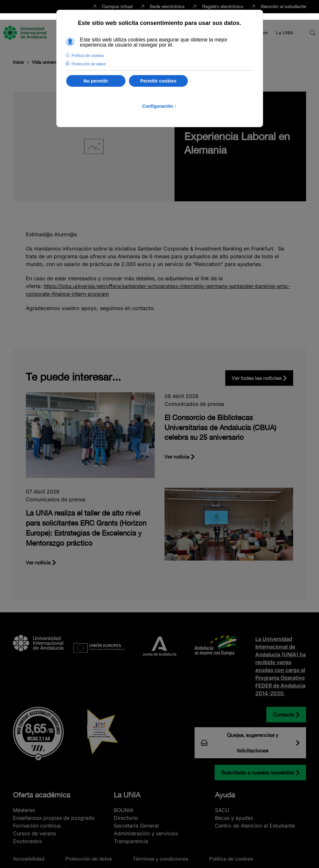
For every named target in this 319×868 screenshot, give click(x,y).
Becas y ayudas (234, 818)
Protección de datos (89, 859)
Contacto (284, 715)
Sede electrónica (162, 7)
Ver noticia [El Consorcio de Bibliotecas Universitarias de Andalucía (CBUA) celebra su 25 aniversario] (177, 457)
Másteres (24, 810)
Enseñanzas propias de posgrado (54, 818)
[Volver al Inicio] (26, 33)
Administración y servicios (146, 833)
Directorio (126, 818)
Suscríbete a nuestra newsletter (258, 773)
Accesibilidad (29, 859)
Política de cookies (231, 859)
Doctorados (27, 841)
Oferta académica (42, 795)
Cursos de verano (35, 833)
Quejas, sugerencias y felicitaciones (240, 743)
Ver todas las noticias (257, 378)
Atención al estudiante (278, 7)
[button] (313, 33)
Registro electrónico (217, 7)
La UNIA (127, 795)
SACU (222, 810)
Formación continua (37, 826)
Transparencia (131, 841)
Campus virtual (112, 7)
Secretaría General (136, 826)
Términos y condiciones (160, 859)
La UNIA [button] (285, 33)
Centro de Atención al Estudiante (255, 826)
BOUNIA (124, 810)
